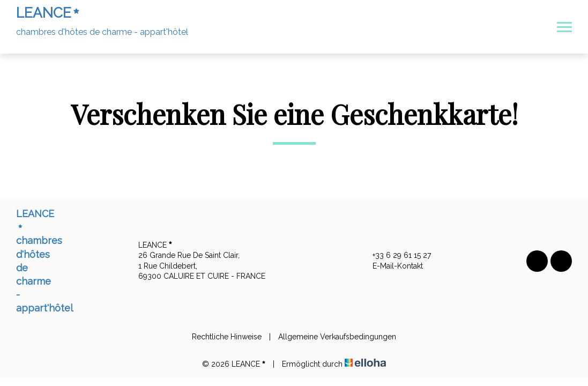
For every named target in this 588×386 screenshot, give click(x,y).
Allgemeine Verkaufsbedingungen (337, 337)
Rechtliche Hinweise (227, 337)
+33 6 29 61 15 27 (396, 256)
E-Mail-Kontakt (392, 266)
